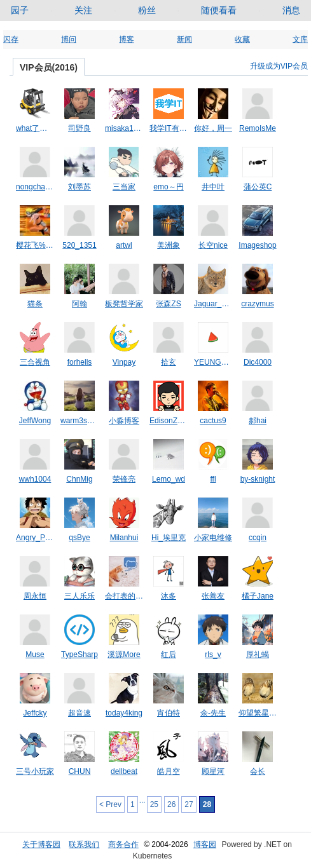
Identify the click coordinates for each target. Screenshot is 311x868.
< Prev (110, 804)
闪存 (11, 39)
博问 (69, 39)
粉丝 (147, 10)
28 (207, 804)
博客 (127, 39)
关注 (83, 10)
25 (154, 804)
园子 (20, 10)
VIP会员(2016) (49, 67)
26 (171, 804)
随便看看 (219, 10)
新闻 (184, 39)
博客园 (205, 844)
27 (189, 804)
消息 (291, 10)
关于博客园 (41, 844)
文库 (300, 39)
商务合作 (123, 844)
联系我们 (84, 844)
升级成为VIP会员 (279, 66)
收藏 (242, 39)
